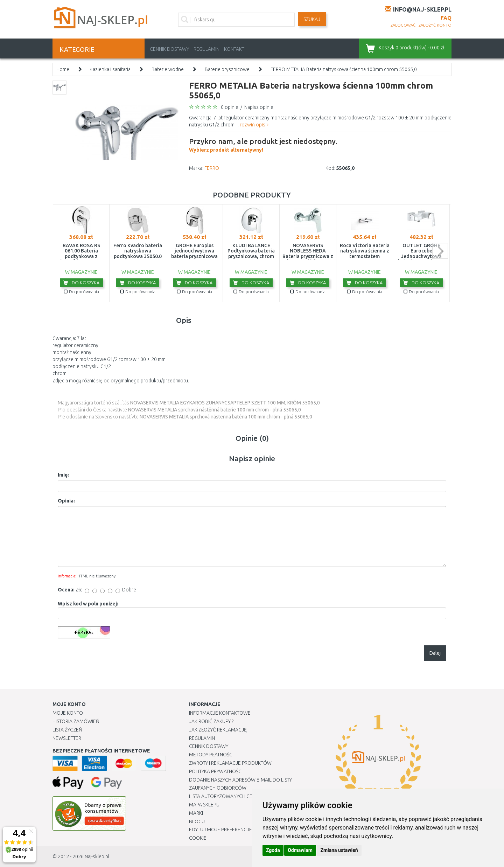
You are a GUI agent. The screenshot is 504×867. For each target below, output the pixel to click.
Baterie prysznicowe (227, 69)
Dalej (435, 653)
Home (63, 69)
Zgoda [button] (273, 850)
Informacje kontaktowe (220, 713)
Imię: (63, 475)
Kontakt (234, 49)
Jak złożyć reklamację (218, 730)
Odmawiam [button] (300, 850)
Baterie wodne (168, 69)
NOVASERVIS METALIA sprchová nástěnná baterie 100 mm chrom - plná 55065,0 (215, 410)
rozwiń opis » (254, 125)
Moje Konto (68, 713)
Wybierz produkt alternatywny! (263, 144)
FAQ (446, 18)
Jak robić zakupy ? (211, 721)
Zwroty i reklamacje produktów (230, 763)
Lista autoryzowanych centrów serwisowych (246, 796)
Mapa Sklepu (204, 805)
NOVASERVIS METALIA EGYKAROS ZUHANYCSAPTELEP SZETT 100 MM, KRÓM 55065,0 (225, 403)
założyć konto (435, 25)
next (440, 251)
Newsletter (67, 738)
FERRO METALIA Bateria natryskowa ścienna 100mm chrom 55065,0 (344, 69)
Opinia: (66, 501)
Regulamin (206, 49)
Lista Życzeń (67, 730)
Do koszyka (81, 283)
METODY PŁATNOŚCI (211, 755)
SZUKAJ (312, 19)
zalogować (403, 25)
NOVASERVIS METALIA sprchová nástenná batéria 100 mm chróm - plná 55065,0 (226, 417)
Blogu (197, 821)
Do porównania (81, 292)
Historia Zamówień (76, 721)
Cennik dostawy (169, 49)
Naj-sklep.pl (97, 856)
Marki (196, 813)
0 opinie (230, 107)
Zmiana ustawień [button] (339, 850)
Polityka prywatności (216, 771)
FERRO (212, 168)
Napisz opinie (259, 107)
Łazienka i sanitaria (110, 69)
